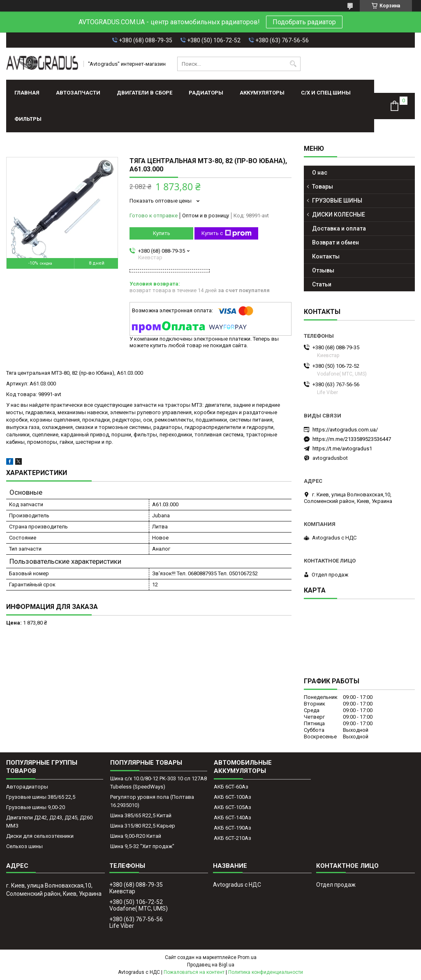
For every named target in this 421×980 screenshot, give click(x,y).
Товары (323, 187)
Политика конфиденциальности (266, 972)
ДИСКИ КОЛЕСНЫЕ (339, 214)
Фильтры (28, 119)
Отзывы (323, 270)
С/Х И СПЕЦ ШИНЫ (326, 93)
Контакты (326, 256)
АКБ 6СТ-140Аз (232, 817)
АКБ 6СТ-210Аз (232, 838)
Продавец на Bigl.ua (211, 965)
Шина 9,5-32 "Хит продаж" (142, 846)
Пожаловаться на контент (194, 972)
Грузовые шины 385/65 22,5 (41, 797)
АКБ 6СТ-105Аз (232, 807)
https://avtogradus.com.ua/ (345, 430)
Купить (162, 233)
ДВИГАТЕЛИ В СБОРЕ (145, 93)
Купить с (227, 233)
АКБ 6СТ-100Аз (232, 797)
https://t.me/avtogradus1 (342, 448)
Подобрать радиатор (304, 22)
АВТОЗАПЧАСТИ (78, 93)
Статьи (322, 284)
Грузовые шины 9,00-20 (36, 807)
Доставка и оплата (339, 228)
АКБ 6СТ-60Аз (231, 787)
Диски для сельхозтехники (40, 836)
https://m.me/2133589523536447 (352, 439)
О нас (320, 173)
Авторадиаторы (27, 787)
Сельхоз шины (24, 846)
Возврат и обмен (335, 242)
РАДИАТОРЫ (206, 93)
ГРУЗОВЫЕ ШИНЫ (337, 201)
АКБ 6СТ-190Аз (232, 828)
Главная (27, 93)
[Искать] (293, 64)
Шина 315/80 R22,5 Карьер (143, 826)
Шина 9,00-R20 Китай (136, 836)
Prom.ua (247, 957)
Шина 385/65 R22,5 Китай (141, 815)
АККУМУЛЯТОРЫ (262, 93)
